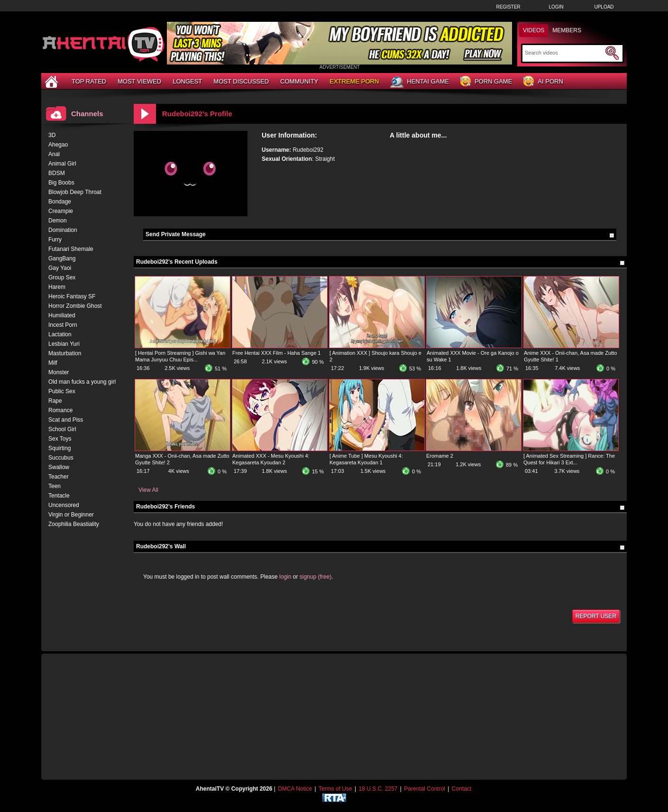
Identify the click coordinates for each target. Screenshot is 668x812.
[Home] (53, 81)
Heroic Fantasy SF (72, 296)
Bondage (60, 202)
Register (508, 7)
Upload (604, 7)
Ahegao (58, 145)
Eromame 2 (440, 456)
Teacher (59, 477)
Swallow (59, 467)
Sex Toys (60, 439)
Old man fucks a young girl (82, 382)
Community (299, 81)
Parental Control (425, 789)
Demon (58, 221)
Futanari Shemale (71, 249)
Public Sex (62, 391)
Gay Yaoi (60, 268)
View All (148, 490)
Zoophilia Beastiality (74, 524)
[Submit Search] (612, 53)
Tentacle (59, 496)
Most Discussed (241, 81)
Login (556, 7)
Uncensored (64, 505)
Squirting (59, 448)
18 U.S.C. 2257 (378, 789)
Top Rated (89, 81)
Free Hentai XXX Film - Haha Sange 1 (276, 353)
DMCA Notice (295, 789)
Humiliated (62, 315)
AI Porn (543, 82)
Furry (55, 240)
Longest (187, 81)
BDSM (57, 173)
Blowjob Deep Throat (75, 192)
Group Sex (62, 277)
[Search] (564, 53)
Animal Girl (62, 164)
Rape (55, 401)
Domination (63, 230)
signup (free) (316, 577)
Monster (59, 372)
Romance (60, 410)
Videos (534, 30)
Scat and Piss (66, 420)
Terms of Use (335, 789)
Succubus (61, 458)
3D (52, 135)
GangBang (62, 258)
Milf (53, 363)
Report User (596, 616)
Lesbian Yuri (64, 344)
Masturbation (65, 353)
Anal (54, 154)
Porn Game (486, 82)
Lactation (60, 334)
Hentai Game (420, 82)
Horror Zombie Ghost (75, 306)
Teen (55, 486)
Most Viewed (139, 81)
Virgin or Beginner (71, 515)
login (285, 577)
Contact (462, 789)
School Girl (62, 429)
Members (567, 30)
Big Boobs (61, 183)
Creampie (61, 211)
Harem (57, 287)
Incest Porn (63, 325)
